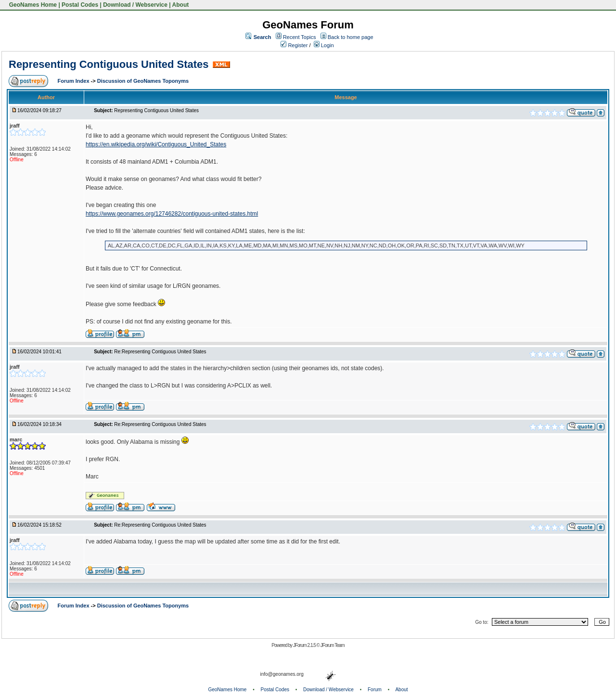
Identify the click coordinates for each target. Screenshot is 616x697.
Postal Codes (80, 5)
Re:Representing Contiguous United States (160, 352)
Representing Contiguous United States (109, 64)
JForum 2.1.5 (305, 645)
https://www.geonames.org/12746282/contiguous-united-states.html (172, 214)
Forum (375, 690)
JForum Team (333, 645)
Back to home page (351, 37)
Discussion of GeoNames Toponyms (143, 81)
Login (324, 45)
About (181, 5)
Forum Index (74, 81)
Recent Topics (300, 37)
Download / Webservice (135, 5)
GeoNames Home (32, 5)
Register (294, 45)
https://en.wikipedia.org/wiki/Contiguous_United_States (156, 144)
